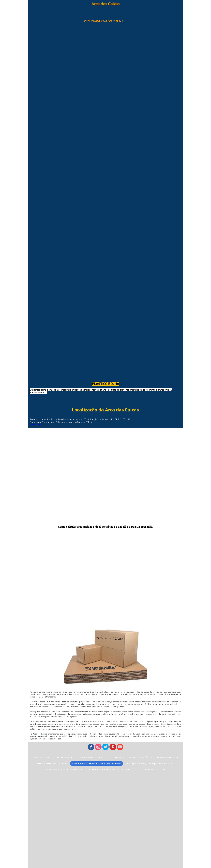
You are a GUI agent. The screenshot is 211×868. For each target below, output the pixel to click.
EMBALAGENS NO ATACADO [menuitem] (51, 763)
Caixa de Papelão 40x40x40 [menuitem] (91, 758)
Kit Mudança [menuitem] (118, 758)
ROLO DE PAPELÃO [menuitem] (140, 758)
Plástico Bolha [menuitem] (63, 758)
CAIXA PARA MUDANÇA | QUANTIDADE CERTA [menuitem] (97, 763)
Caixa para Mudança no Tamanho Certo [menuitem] (63, 769)
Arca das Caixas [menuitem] (42, 758)
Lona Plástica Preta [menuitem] (166, 758)
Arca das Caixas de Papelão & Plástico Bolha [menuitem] (110, 769)
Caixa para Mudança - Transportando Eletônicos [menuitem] (151, 763)
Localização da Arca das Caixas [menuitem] (153, 769)
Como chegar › (36, 425)
